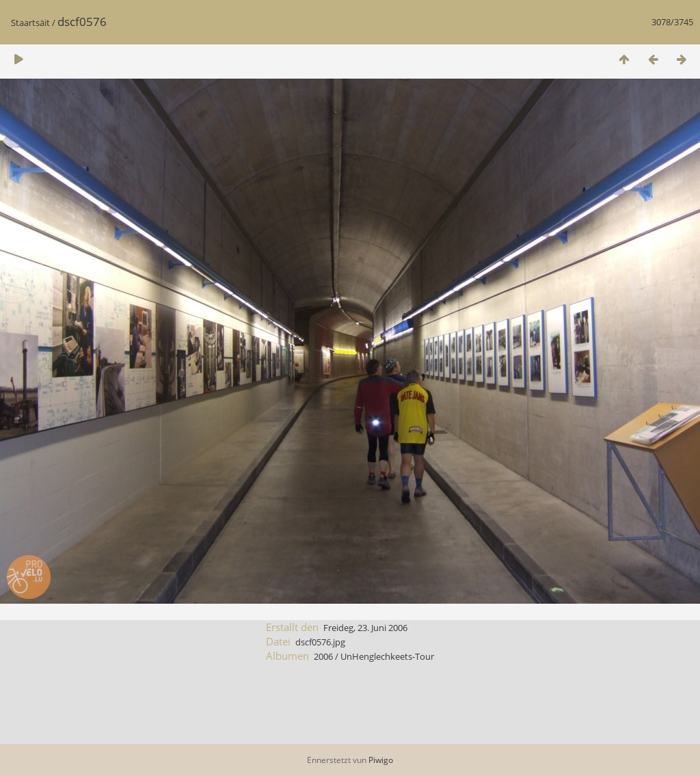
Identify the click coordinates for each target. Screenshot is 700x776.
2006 (323, 656)
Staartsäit (30, 23)
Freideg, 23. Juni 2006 (365, 628)
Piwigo (381, 760)
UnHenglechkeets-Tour (387, 656)
